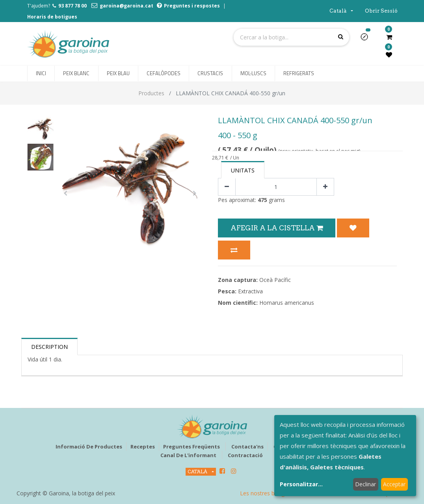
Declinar (365, 484)
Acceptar (394, 484)
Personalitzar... (301, 484)
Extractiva (250, 291)
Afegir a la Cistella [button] (277, 228)
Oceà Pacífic (275, 280)
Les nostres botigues (267, 493)
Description (49, 347)
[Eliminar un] (227, 187)
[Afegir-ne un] (325, 187)
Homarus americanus (287, 303)
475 (262, 200)
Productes (151, 93)
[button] (367, 39)
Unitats (243, 170)
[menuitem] (41, 74)
